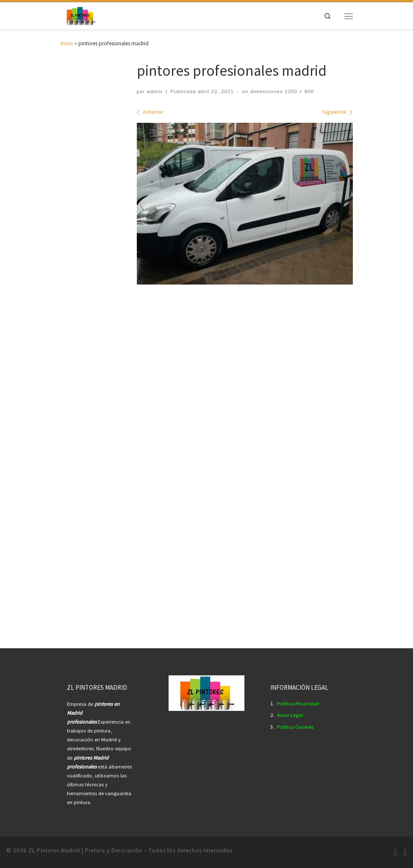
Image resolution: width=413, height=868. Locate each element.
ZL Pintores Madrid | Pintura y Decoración (85, 850)
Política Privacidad (298, 704)
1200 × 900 (298, 91)
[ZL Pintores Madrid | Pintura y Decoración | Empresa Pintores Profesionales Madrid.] (81, 15)
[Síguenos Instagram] (395, 852)
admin (155, 91)
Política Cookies (295, 727)
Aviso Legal (290, 715)
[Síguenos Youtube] (405, 852)
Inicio (67, 43)
